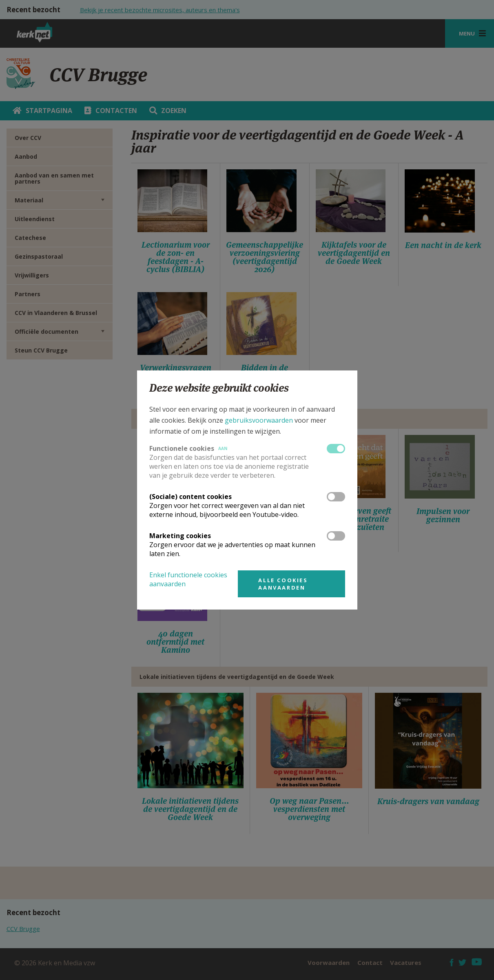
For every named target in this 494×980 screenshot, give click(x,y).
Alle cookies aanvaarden (283, 584)
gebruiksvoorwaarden (259, 420)
